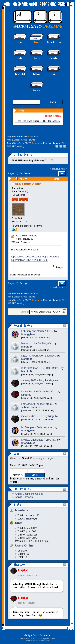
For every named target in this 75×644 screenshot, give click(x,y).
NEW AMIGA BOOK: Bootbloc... (39, 356)
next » (64, 169)
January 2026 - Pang (33, 380)
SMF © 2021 (35, 639)
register (51, 458)
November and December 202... (39, 392)
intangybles (28, 334)
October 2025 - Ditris (33, 416)
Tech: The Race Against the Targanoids (38, 121)
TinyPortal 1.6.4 (32, 641)
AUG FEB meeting (27, 236)
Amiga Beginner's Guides (29, 494)
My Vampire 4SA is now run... (38, 427)
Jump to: (25, 312)
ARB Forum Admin (28, 184)
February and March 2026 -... (37, 331)
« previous (55, 169)
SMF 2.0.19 (25, 639)
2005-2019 (45, 641)
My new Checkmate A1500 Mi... (39, 440)
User (17, 454)
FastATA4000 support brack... (38, 404)
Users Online (24, 545)
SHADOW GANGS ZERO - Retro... (41, 368)
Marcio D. (27, 347)
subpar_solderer (31, 407)
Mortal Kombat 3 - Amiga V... (37, 343)
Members (22, 510)
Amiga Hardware (24, 497)
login (41, 458)
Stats (17, 505)
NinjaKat (23, 570)
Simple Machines (48, 639)
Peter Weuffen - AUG (53, 143)
